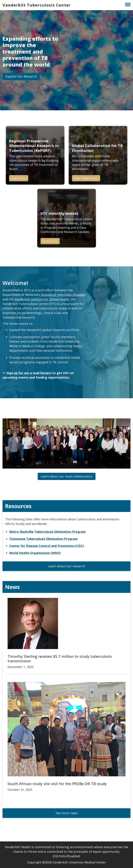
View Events (50, 241)
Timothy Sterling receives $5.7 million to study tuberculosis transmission (60, 658)
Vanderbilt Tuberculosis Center (37, 5)
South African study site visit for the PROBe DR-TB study (57, 784)
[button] (21, 76)
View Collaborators (86, 178)
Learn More (19, 178)
